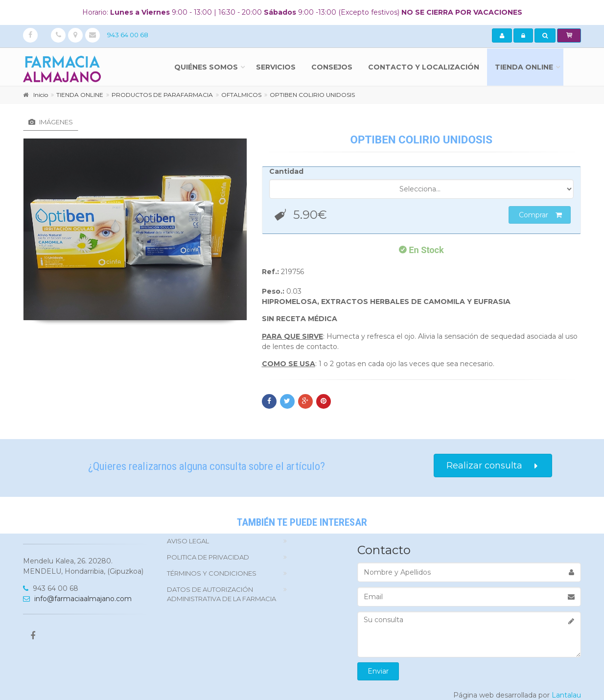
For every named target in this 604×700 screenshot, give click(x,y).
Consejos (332, 67)
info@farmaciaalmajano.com (77, 599)
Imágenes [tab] (51, 122)
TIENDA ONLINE (524, 67)
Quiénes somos (206, 67)
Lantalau (566, 695)
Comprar (540, 215)
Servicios (276, 67)
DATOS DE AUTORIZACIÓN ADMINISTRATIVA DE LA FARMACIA (221, 594)
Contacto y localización (424, 67)
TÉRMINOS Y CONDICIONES (212, 573)
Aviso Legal (188, 541)
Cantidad (286, 171)
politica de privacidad (208, 557)
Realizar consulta (493, 466)
